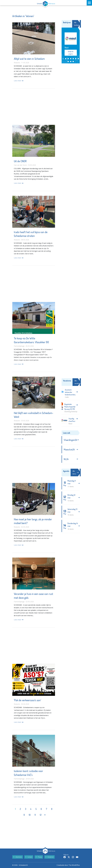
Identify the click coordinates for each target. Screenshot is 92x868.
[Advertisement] (34, 107)
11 (35, 815)
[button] (63, 59)
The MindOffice (74, 865)
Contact (29, 857)
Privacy (39, 857)
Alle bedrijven (78, 24)
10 (30, 815)
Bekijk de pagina (71, 53)
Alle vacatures (79, 382)
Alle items (76, 472)
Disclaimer (49, 857)
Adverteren (18, 857)
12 (41, 815)
